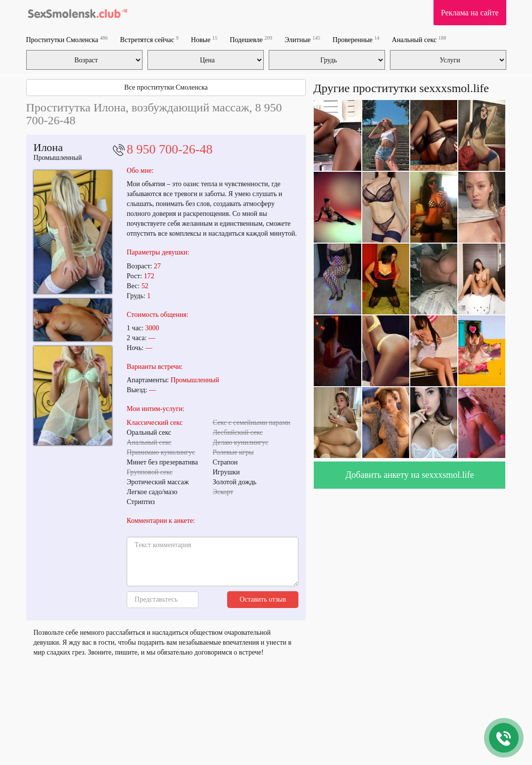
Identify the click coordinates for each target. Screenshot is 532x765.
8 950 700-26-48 (169, 149)
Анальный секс (419, 39)
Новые (204, 39)
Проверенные (356, 39)
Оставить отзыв (263, 599)
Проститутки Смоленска (67, 39)
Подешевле (251, 39)
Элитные (302, 39)
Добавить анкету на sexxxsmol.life (410, 475)
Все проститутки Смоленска (166, 87)
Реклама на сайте (470, 13)
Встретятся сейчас (149, 39)
